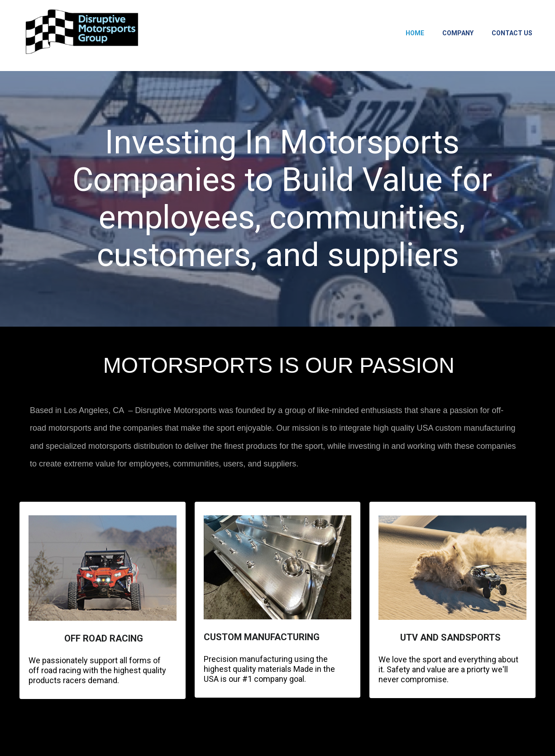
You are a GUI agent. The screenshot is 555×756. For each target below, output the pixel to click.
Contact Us (512, 33)
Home (415, 33)
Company (458, 33)
